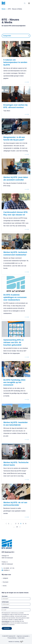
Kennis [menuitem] (5, 586)
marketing (17, 642)
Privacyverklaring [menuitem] (12, 638)
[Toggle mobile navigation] (29, 3)
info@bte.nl (6, 570)
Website (11, 642)
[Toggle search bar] (25, 3)
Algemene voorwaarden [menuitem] (23, 636)
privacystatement (6, 621)
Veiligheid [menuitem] (5, 578)
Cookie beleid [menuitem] (21, 638)
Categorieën (7, 36)
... (11, 524)
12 (17, 527)
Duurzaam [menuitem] (6, 582)
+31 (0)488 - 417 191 (8, 568)
